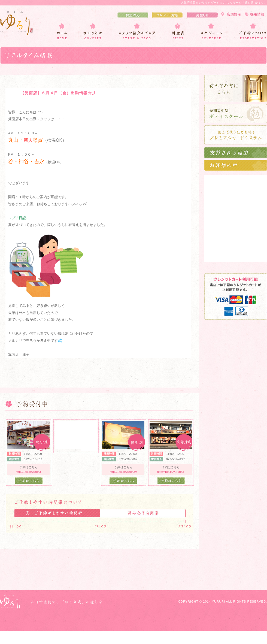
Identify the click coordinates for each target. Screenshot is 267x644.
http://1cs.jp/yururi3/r (123, 472)
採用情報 (257, 14)
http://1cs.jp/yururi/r (29, 472)
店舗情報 (234, 14)
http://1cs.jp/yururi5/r (171, 472)
